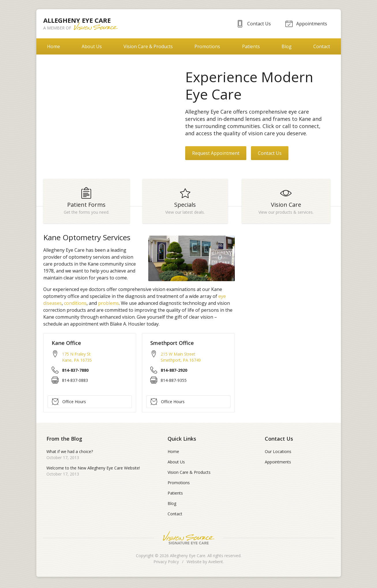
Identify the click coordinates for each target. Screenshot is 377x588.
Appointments (306, 23)
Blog (287, 46)
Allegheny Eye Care (188, 558)
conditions (75, 305)
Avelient (216, 564)
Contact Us (252, 23)
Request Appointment (216, 153)
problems (108, 305)
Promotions (207, 46)
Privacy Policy (166, 564)
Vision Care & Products (148, 46)
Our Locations (278, 453)
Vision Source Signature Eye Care (189, 540)
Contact (322, 46)
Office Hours (69, 403)
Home (54, 46)
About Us (92, 46)
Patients (251, 46)
